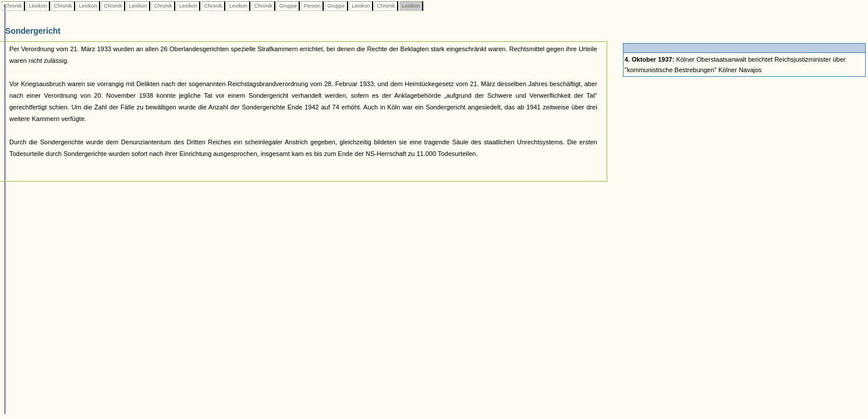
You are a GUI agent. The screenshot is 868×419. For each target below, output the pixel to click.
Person (312, 6)
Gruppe (288, 6)
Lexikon (38, 6)
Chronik (13, 6)
